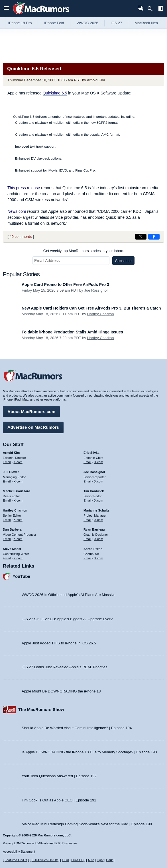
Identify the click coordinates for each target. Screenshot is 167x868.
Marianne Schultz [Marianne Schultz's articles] (96, 510)
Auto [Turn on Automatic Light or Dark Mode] (91, 860)
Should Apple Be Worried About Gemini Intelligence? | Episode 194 (77, 728)
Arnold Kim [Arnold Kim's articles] (11, 453)
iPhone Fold (54, 23)
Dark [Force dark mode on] (109, 860)
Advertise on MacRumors (33, 427)
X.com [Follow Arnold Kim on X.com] (18, 462)
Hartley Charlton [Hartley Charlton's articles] (15, 510)
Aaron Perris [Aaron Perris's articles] (93, 549)
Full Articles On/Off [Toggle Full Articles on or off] (45, 860)
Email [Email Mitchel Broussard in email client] (7, 500)
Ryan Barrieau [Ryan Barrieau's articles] (94, 529)
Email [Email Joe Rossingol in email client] (87, 481)
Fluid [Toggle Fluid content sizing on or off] (65, 860)
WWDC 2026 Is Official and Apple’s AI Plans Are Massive (69, 595)
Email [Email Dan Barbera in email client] (7, 539)
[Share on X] (141, 237)
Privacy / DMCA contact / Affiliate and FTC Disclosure (40, 843)
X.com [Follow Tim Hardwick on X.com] (99, 500)
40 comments (21, 237)
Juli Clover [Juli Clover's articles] (11, 472)
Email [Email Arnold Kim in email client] (7, 462)
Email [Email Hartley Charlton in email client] (7, 520)
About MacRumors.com (31, 412)
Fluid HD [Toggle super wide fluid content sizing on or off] (77, 860)
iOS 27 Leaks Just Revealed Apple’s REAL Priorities (65, 667)
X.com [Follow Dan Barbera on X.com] (18, 539)
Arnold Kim (96, 80)
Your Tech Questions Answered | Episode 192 (59, 776)
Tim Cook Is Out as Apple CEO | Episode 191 (59, 800)
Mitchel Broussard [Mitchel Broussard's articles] (17, 491)
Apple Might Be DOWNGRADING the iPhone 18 (61, 691)
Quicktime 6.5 (55, 93)
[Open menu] (6, 9)
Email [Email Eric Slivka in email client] (87, 462)
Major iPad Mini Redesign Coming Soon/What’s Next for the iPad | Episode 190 (87, 824)
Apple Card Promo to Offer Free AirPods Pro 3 (65, 284)
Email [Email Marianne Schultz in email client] (87, 520)
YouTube (21, 576)
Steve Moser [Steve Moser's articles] (12, 549)
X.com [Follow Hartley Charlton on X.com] (18, 520)
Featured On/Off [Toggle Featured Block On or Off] (16, 860)
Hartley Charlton (101, 314)
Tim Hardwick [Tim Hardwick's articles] (94, 491)
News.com (17, 211)
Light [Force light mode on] (100, 860)
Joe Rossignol (96, 290)
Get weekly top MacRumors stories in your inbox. (84, 251)
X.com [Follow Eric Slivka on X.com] (99, 462)
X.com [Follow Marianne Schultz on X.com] (99, 520)
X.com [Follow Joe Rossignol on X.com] (99, 481)
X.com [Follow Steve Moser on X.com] (18, 558)
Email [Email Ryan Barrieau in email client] (87, 539)
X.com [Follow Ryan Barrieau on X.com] (99, 539)
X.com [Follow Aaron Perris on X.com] (99, 558)
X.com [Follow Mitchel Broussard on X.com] (18, 500)
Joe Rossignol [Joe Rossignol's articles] (94, 472)
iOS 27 (117, 23)
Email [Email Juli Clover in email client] (7, 481)
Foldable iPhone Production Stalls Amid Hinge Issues (72, 332)
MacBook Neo (146, 23)
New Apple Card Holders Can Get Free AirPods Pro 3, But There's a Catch (91, 308)
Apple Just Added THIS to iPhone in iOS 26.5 (59, 643)
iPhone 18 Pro (20, 23)
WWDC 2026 (87, 23)
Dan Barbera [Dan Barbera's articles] (12, 529)
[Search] (152, 9)
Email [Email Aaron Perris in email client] (87, 558)
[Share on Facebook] (154, 237)
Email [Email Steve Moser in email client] (7, 558)
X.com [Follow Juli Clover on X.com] (18, 481)
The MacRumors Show (41, 709)
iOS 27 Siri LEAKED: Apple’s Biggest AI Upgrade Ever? (67, 619)
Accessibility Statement (19, 851)
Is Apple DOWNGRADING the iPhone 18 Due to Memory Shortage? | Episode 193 (89, 752)
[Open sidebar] (161, 9)
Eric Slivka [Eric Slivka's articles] (91, 453)
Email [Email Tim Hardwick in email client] (87, 500)
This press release (24, 188)
